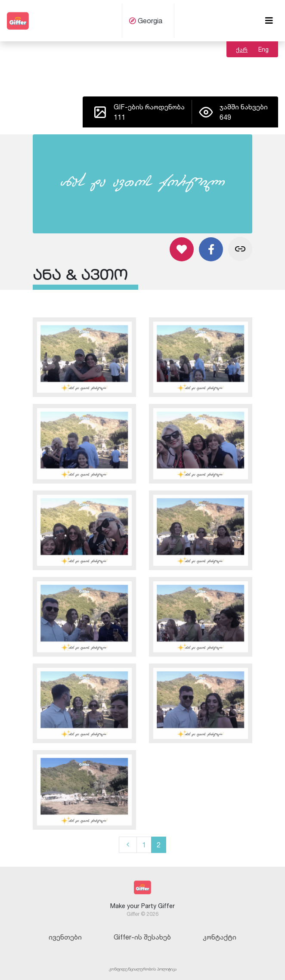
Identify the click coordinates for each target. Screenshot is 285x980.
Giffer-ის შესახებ (142, 937)
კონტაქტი (220, 937)
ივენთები (65, 937)
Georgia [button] (146, 21)
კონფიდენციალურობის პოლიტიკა (143, 969)
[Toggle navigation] (269, 21)
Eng (263, 49)
